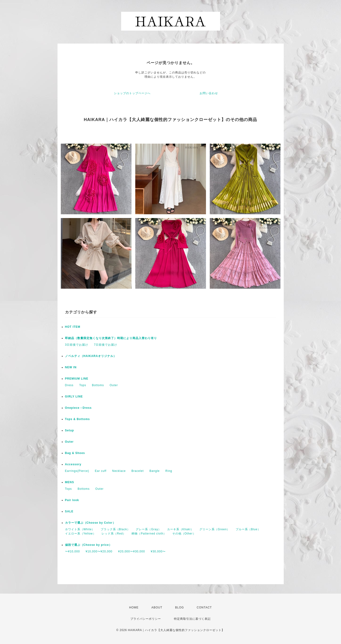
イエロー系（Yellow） (80, 534)
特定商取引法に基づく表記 (192, 619)
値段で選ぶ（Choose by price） (88, 545)
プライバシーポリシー (146, 619)
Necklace (119, 471)
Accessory (73, 464)
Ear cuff (101, 471)
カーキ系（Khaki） (180, 529)
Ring (169, 471)
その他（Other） (184, 534)
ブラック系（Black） (115, 529)
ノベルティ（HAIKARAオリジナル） (91, 356)
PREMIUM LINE (77, 379)
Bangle (154, 471)
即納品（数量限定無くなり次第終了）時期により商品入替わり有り (111, 338)
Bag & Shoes (75, 453)
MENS (70, 482)
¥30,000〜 (158, 551)
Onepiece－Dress (78, 408)
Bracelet (138, 471)
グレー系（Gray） (148, 529)
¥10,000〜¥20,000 (99, 551)
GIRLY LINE (74, 397)
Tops (83, 385)
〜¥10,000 (72, 551)
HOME (134, 608)
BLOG (179, 608)
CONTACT (204, 608)
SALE (69, 511)
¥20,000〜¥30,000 (131, 551)
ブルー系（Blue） (248, 529)
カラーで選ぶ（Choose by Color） (90, 523)
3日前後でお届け (77, 345)
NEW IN (71, 367)
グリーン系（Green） (215, 529)
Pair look (72, 500)
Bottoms (98, 385)
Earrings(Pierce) (77, 471)
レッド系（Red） (114, 534)
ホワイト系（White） (80, 529)
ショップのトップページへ (132, 93)
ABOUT (157, 608)
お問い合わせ (209, 93)
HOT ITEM (73, 327)
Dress (69, 385)
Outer (114, 385)
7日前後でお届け (106, 345)
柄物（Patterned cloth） (149, 534)
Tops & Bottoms (78, 419)
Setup (70, 430)
